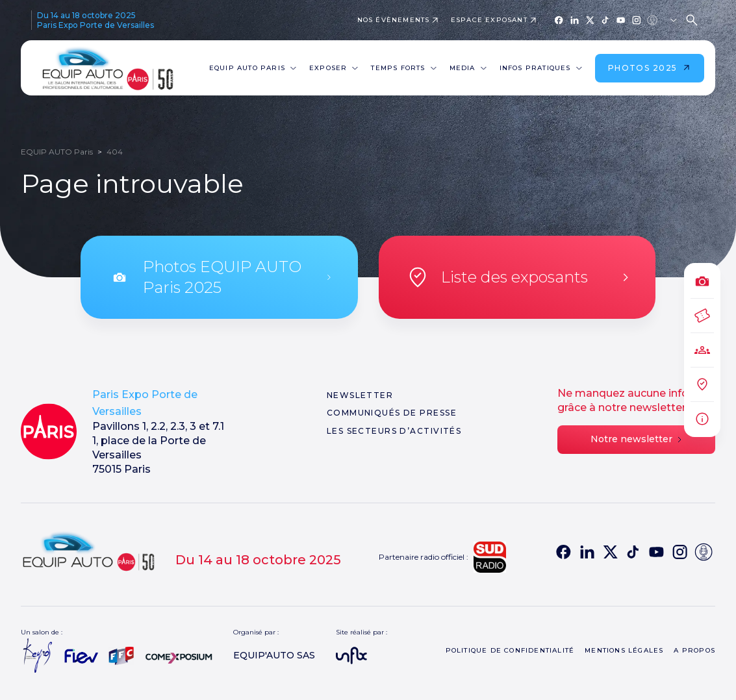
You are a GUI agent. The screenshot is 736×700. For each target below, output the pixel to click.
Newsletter (360, 395)
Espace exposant (489, 20)
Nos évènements (394, 20)
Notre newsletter (636, 439)
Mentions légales (624, 650)
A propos (694, 650)
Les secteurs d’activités (394, 431)
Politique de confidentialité (510, 650)
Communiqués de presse (392, 413)
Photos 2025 (650, 68)
